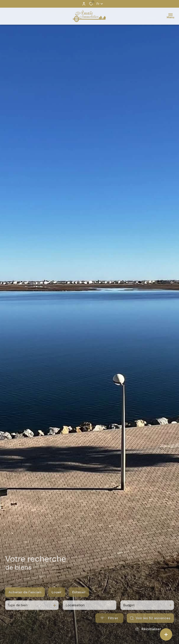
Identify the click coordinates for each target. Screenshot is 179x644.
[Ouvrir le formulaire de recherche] (109, 623)
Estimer (79, 597)
